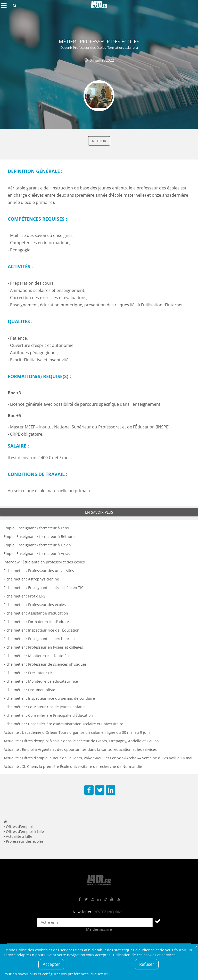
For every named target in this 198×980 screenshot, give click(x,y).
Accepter (51, 964)
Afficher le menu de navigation (4, 5)
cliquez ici (99, 974)
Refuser (147, 964)
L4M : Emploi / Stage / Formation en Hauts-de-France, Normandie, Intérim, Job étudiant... (99, 5)
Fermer (196, 946)
